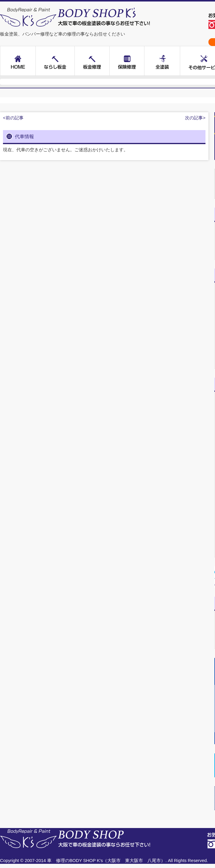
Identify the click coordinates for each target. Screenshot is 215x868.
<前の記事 (13, 118)
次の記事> (195, 118)
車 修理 (56, 861)
